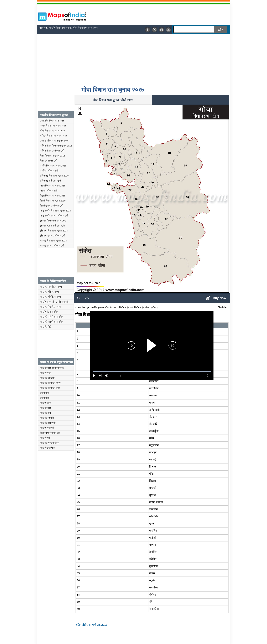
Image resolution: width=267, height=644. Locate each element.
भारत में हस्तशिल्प (48, 448)
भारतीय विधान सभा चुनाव (60, 28)
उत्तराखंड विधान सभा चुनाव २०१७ (54, 141)
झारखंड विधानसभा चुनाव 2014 (54, 221)
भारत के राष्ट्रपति (47, 418)
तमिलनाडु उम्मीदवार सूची (50, 181)
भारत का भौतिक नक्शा (50, 292)
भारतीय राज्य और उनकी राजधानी (54, 302)
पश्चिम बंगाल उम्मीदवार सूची (52, 151)
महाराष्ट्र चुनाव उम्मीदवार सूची (52, 246)
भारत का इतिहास (47, 378)
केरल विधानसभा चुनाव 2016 (53, 156)
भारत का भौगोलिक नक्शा (51, 297)
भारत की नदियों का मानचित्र (52, 317)
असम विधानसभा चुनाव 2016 (53, 186)
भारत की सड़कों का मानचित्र (52, 322)
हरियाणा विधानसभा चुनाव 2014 (54, 231)
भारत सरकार (45, 408)
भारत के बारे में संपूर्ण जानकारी (56, 362)
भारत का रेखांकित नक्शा (50, 307)
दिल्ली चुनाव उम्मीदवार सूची (52, 206)
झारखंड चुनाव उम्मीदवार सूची (52, 226)
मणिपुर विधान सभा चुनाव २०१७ (53, 136)
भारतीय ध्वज (46, 403)
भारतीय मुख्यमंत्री (47, 428)
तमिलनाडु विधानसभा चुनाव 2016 (54, 176)
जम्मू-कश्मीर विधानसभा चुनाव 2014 (55, 211)
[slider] (152, 371)
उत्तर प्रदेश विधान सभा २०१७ (52, 121)
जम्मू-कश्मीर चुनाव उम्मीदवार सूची (54, 216)
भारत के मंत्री (45, 413)
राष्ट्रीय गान (44, 393)
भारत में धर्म (45, 438)
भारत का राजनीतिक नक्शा (51, 287)
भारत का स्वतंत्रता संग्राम (50, 383)
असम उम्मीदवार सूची (49, 191)
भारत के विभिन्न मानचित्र (53, 281)
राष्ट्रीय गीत (44, 398)
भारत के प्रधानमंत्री (48, 423)
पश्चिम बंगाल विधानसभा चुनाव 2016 (56, 146)
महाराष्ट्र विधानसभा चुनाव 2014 (53, 241)
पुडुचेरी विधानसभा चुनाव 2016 (53, 166)
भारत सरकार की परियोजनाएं (52, 368)
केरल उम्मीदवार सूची (49, 161)
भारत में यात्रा (46, 373)
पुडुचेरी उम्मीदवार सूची (49, 171)
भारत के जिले (46, 327)
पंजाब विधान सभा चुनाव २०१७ (53, 126)
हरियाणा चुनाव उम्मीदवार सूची (53, 236)
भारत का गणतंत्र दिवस (50, 443)
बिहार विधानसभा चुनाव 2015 (53, 196)
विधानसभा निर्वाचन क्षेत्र (50, 433)
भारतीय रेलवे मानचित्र (49, 312)
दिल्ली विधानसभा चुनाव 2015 (53, 201)
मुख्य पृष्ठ (43, 28)
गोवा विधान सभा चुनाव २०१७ (52, 131)
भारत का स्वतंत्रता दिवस (50, 388)
